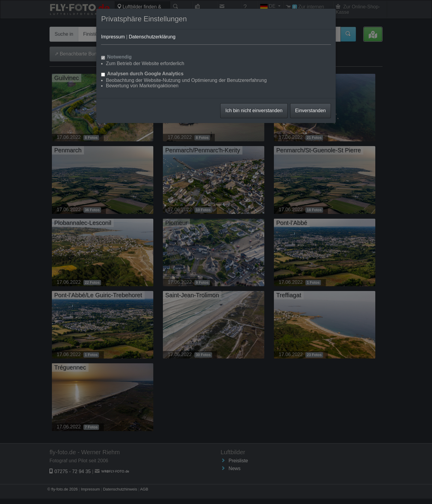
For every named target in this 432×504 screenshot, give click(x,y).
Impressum (113, 37)
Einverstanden (310, 111)
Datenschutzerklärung (152, 37)
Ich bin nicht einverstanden (254, 111)
